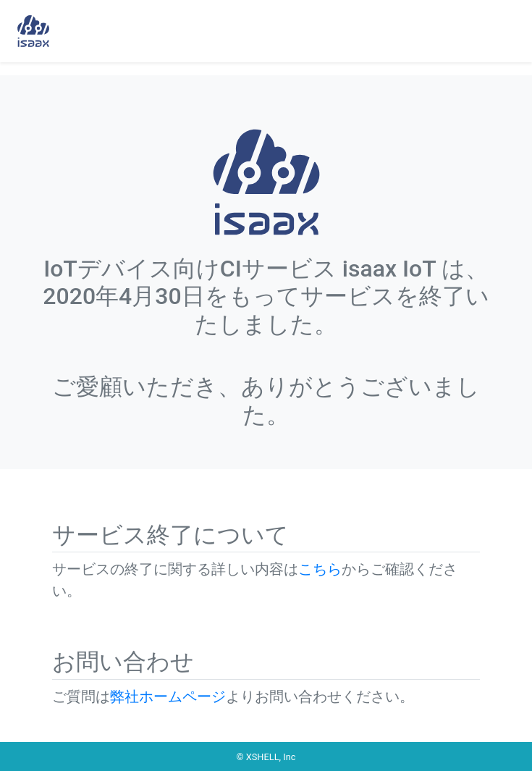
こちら (320, 569)
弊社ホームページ (168, 696)
